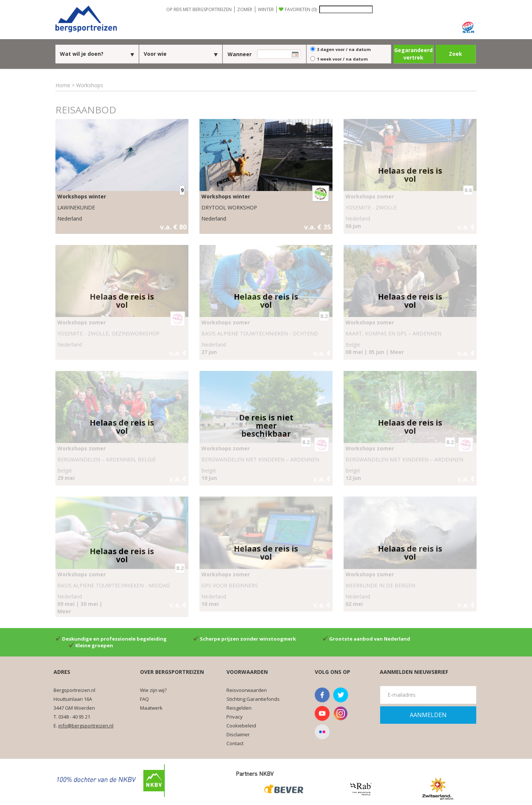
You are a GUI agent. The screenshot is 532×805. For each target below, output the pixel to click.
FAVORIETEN (301, 9)
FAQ (144, 699)
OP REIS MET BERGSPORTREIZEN (199, 9)
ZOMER (245, 9)
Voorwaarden (247, 672)
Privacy (235, 717)
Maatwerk (151, 708)
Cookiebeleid (241, 726)
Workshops (90, 85)
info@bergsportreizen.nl (86, 726)
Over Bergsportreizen (172, 672)
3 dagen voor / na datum (344, 49)
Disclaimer (238, 734)
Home (63, 85)
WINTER (266, 9)
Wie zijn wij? (153, 690)
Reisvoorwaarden (247, 690)
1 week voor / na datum (342, 59)
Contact (235, 743)
